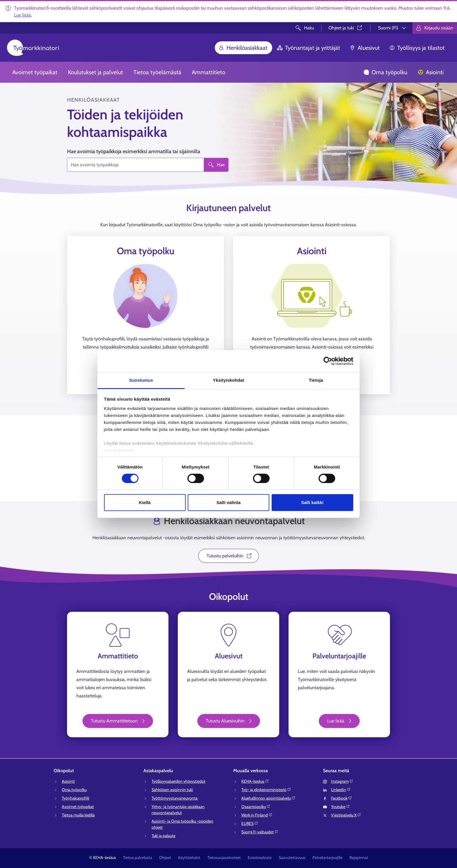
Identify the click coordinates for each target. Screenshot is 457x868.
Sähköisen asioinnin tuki (172, 790)
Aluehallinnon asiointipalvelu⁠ (268, 798)
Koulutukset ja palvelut (95, 72)
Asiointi (431, 72)
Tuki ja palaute (164, 836)
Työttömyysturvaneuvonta (175, 798)
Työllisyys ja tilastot (417, 48)
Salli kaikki (312, 502)
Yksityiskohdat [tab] (228, 380)
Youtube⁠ (341, 807)
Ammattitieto (209, 72)
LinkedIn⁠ (341, 790)
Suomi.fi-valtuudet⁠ (260, 832)
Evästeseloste (260, 858)
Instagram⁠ (342, 781)
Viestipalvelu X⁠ (346, 815)
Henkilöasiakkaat (243, 48)
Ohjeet (165, 858)
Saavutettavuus (292, 858)
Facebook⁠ (342, 798)
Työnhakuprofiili (75, 798)
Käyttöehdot (189, 858)
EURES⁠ (250, 823)
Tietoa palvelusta (138, 858)
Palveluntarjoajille (327, 858)
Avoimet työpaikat (35, 72)
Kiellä (145, 502)
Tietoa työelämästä (157, 72)
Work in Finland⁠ (257, 815)
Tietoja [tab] (316, 380)
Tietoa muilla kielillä (78, 815)
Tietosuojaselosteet (224, 858)
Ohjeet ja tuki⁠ (346, 28)
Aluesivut (365, 48)
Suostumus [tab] (141, 380)
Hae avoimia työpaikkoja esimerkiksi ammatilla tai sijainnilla (134, 151)
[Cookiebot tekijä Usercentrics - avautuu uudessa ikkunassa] (328, 361)
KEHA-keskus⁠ (255, 781)
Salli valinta (229, 502)
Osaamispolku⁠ (256, 807)
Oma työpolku (385, 72)
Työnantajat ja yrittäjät (309, 48)
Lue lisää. (23, 15)
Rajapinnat (359, 858)
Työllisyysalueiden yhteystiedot (179, 781)
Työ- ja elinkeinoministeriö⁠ (266, 790)
